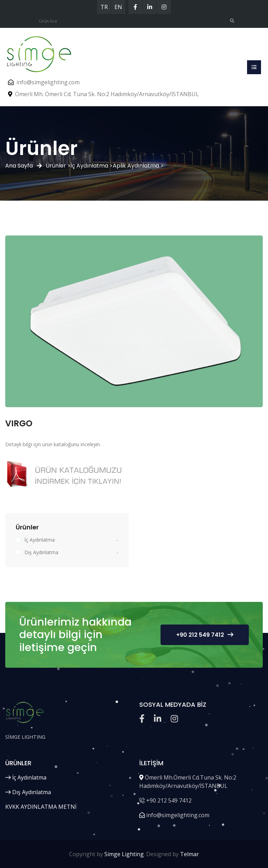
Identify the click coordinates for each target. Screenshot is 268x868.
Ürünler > (58, 166)
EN (118, 7)
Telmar (189, 854)
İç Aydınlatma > (92, 166)
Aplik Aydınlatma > (138, 166)
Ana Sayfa (19, 166)
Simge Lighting (124, 854)
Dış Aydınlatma (41, 552)
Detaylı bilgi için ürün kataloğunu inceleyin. (53, 444)
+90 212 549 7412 (205, 635)
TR (104, 7)
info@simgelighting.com (48, 82)
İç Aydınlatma (40, 540)
